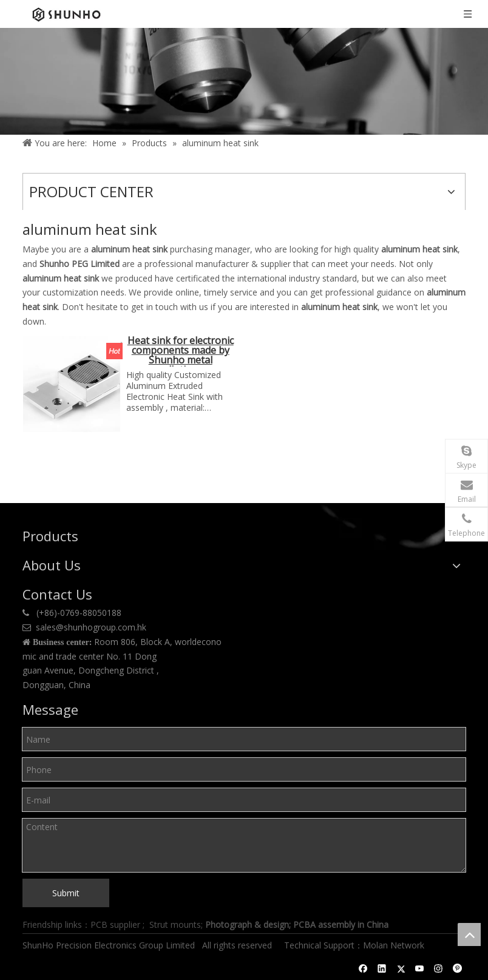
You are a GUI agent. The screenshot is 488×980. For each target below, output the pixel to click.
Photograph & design (247, 924)
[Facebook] (363, 968)
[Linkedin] (382, 968)
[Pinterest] (457, 968)
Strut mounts (175, 924)
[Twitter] (401, 968)
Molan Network (395, 945)
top (469, 934)
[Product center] (244, 81)
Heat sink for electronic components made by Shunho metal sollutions (181, 351)
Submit (66, 893)
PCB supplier (115, 924)
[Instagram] (439, 968)
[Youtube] (420, 968)
